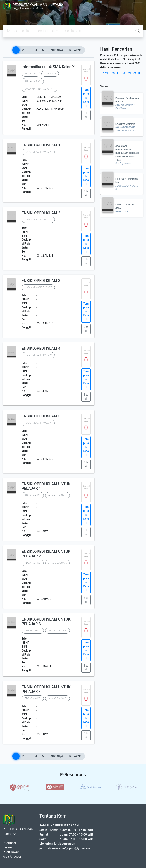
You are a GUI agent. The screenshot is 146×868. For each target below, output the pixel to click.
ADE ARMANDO (33, 495)
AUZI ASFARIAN (33, 81)
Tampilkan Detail (86, 98)
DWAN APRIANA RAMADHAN (40, 89)
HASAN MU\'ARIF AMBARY (38, 152)
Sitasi (86, 115)
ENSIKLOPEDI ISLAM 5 (41, 416)
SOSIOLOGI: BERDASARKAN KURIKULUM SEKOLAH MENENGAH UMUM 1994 (127, 153)
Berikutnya (56, 50)
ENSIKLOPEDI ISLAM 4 (41, 348)
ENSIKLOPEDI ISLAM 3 (41, 281)
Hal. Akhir (74, 50)
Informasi (9, 843)
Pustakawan (11, 852)
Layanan (9, 847)
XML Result (110, 73)
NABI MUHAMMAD (125, 124)
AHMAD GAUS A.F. (58, 495)
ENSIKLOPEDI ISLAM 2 (41, 213)
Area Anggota (12, 857)
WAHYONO (50, 74)
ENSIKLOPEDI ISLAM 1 (41, 145)
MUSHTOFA (31, 74)
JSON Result (131, 73)
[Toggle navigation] (138, 6)
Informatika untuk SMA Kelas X (48, 67)
